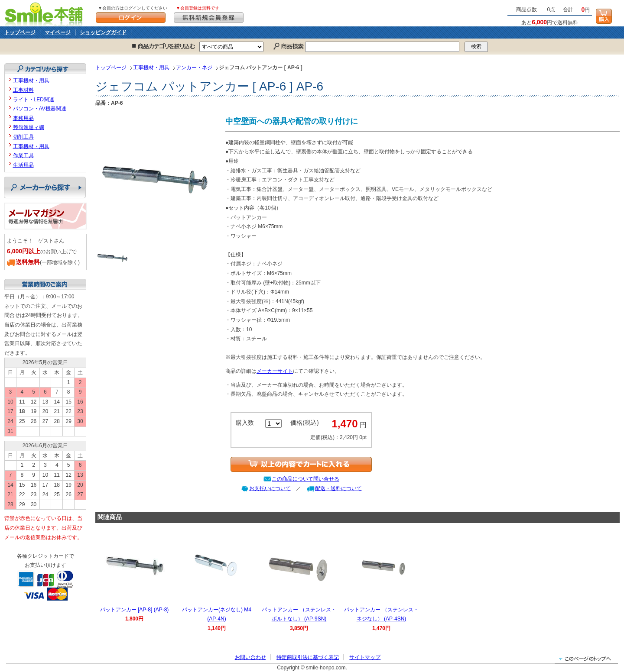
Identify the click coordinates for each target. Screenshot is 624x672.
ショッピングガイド (103, 32)
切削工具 (23, 137)
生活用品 (23, 165)
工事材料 (23, 90)
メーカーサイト (275, 371)
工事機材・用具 (151, 68)
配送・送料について (338, 488)
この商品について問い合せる (305, 479)
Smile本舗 (46, 13)
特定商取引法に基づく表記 (308, 657)
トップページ (20, 32)
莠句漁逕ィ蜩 (29, 127)
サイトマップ (365, 657)
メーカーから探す (45, 187)
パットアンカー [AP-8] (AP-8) (135, 610)
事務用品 (23, 118)
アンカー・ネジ (194, 68)
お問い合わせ (250, 657)
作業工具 (23, 155)
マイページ (58, 32)
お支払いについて (270, 488)
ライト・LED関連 (34, 100)
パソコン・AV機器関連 (40, 109)
